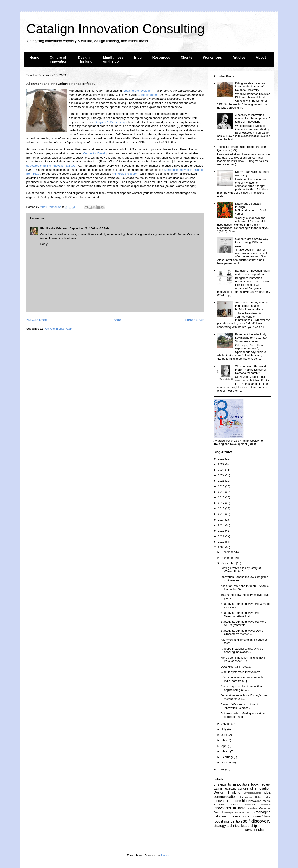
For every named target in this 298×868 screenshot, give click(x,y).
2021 (222, 481)
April (225, 746)
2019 (222, 492)
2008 (222, 770)
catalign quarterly (225, 789)
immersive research (125, 174)
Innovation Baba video (255, 797)
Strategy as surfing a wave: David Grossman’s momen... (242, 632)
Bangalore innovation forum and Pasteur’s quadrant (253, 272)
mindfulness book (236, 816)
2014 (222, 520)
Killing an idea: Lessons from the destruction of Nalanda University (250, 87)
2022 (222, 475)
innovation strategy (258, 804)
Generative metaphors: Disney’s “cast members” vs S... (244, 697)
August (226, 724)
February (227, 757)
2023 (222, 470)
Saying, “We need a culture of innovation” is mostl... (239, 706)
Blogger (166, 855)
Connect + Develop (96, 153)
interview (252, 808)
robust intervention (228, 821)
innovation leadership (230, 801)
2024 (222, 464)
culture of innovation (254, 788)
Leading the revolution (138, 91)
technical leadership (242, 826)
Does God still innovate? (236, 667)
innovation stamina (227, 804)
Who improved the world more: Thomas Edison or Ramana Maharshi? (251, 370)
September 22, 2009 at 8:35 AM (90, 228)
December (228, 552)
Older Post (194, 320)
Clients (186, 57)
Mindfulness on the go (113, 59)
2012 (222, 531)
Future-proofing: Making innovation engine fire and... (243, 715)
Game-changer (147, 95)
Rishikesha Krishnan (54, 228)
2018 (222, 497)
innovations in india (230, 808)
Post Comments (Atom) (59, 329)
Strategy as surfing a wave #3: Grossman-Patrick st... (240, 614)
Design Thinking (85, 59)
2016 (222, 508)
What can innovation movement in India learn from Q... (242, 679)
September (229, 563)
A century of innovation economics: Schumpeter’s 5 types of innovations (253, 118)
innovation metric (259, 801)
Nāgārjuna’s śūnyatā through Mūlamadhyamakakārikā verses (251, 209)
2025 (222, 459)
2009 (222, 547)
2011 (222, 536)
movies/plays (261, 816)
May (224, 740)
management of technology (239, 812)
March (226, 751)
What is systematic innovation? (240, 672)
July (224, 729)
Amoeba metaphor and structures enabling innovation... (242, 650)
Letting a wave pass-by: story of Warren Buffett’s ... (241, 570)
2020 (222, 486)
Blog (138, 57)
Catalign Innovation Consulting (116, 29)
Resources (161, 57)
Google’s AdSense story (110, 122)
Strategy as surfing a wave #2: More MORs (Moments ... (243, 623)
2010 (222, 542)
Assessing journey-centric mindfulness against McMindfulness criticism (251, 306)
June (225, 735)
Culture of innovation (59, 59)
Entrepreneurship (252, 793)
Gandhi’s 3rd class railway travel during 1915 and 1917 (252, 242)
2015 (222, 514)
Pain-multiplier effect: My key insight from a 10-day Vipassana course (251, 338)
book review (261, 784)
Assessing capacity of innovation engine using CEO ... (241, 688)
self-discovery (257, 821)
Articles (239, 57)
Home (34, 57)
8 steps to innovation (231, 784)
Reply (44, 244)
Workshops (212, 57)
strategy (220, 826)
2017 (222, 503)
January (227, 763)
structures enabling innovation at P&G (51, 166)
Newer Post (37, 320)
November (228, 558)
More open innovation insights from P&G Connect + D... (243, 659)
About (261, 57)
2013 (222, 525)
